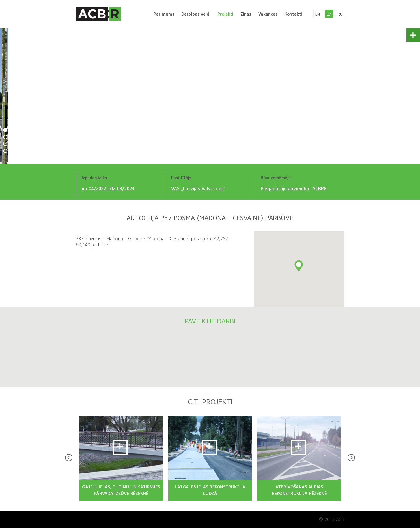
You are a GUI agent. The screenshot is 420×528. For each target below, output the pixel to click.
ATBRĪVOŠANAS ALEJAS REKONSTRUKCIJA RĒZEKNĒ (299, 490)
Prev (69, 458)
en (318, 14)
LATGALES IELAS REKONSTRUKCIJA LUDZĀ (210, 490)
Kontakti (293, 14)
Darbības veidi (196, 14)
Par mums (164, 14)
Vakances (268, 14)
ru (340, 14)
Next (351, 458)
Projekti (225, 14)
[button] (299, 266)
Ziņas (246, 14)
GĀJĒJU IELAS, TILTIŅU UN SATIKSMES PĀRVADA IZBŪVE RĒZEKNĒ (121, 490)
